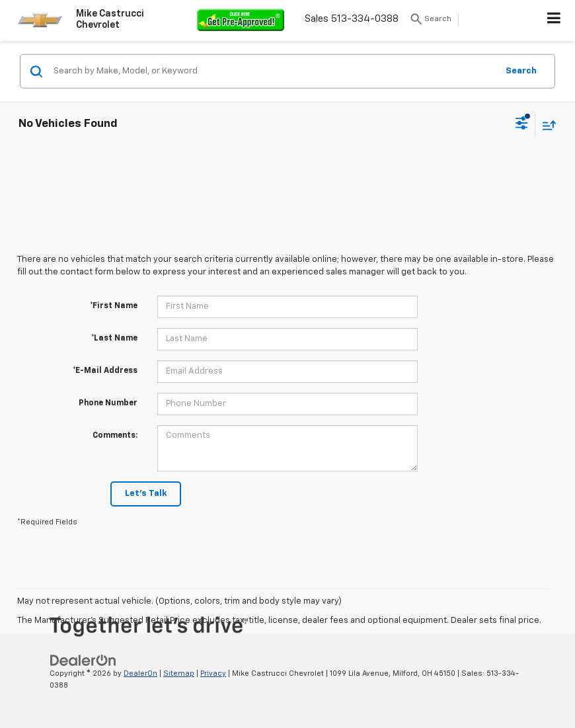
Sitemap (179, 673)
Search (521, 70)
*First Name (114, 306)
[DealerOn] (83, 660)
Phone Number (108, 403)
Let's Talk (146, 494)
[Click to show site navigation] (554, 20)
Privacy (213, 673)
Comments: (115, 436)
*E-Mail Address (105, 371)
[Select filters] (522, 125)
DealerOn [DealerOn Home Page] (140, 673)
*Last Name (114, 339)
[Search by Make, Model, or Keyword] (273, 71)
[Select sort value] (546, 125)
